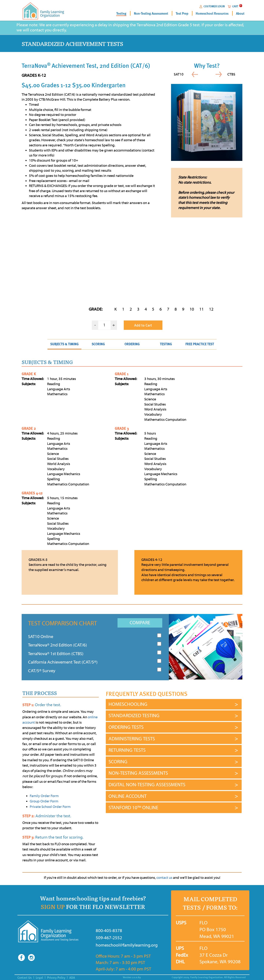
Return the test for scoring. (53, 837)
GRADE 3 (122, 428)
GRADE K (29, 374)
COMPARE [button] (140, 623)
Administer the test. (47, 816)
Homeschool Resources (212, 14)
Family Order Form (44, 796)
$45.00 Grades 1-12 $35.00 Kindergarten (74, 85)
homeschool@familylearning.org (119, 945)
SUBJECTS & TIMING (64, 344)
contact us (164, 878)
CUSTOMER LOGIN (214, 6)
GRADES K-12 (34, 75)
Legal (39, 978)
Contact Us (25, 978)
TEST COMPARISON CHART (63, 623)
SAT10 (179, 74)
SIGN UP (53, 907)
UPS (179, 948)
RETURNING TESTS (127, 750)
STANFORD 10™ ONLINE (133, 808)
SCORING (98, 344)
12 (211, 309)
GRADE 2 (29, 428)
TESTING (166, 344)
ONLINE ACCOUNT (128, 796)
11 (201, 309)
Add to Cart (143, 325)
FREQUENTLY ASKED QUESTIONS (147, 694)
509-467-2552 (109, 938)
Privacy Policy (56, 978)
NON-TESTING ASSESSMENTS (138, 773)
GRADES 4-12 (32, 493)
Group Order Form (44, 801)
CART (235, 6)
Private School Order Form (50, 807)
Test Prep (182, 14)
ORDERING (132, 344)
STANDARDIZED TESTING (134, 716)
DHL (179, 962)
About (240, 14)
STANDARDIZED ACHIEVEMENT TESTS (72, 44)
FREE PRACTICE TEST (200, 344)
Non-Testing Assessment (151, 14)
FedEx (179, 955)
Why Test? (207, 66)
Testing (121, 14)
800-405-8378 (109, 931)
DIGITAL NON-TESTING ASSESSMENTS (147, 785)
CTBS (231, 74)
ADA (72, 978)
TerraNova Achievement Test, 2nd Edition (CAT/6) (86, 65)
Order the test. (42, 705)
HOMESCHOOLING (128, 704)
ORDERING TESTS (126, 727)
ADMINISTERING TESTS (132, 739)
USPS (179, 923)
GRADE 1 (122, 374)
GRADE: (96, 309)
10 (192, 309)
